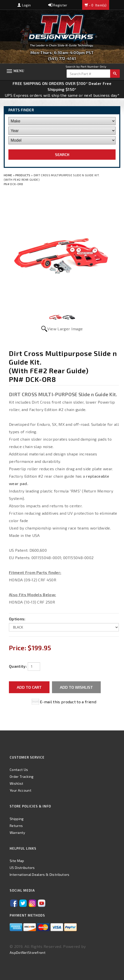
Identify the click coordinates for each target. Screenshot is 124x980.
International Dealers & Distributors (40, 874)
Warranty (17, 833)
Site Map (17, 861)
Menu (19, 71)
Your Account (21, 790)
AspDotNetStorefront (28, 952)
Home (8, 175)
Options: (17, 619)
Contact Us (19, 770)
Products (23, 175)
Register (58, 5)
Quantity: (18, 666)
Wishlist (17, 783)
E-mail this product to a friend (68, 702)
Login (24, 5)
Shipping (17, 819)
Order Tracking (22, 776)
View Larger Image (65, 329)
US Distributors (22, 868)
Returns (16, 826)
